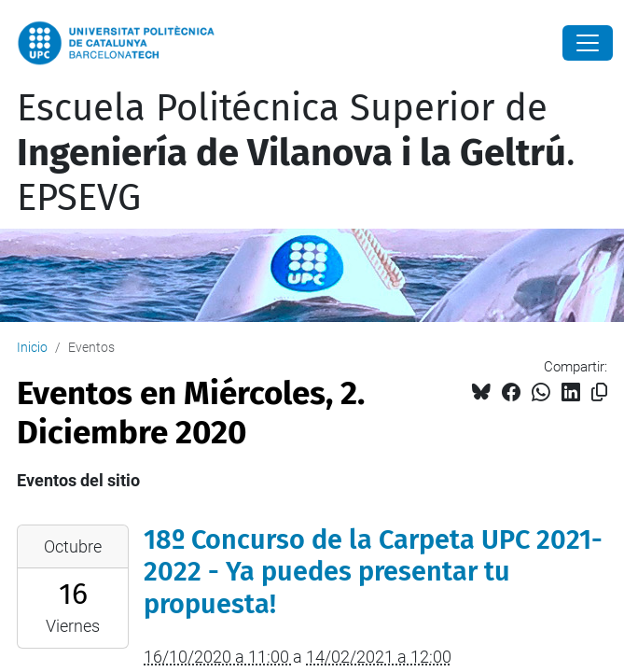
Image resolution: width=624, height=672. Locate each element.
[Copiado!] (599, 392)
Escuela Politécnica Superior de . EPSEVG (296, 153)
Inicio (32, 347)
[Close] (588, 43)
